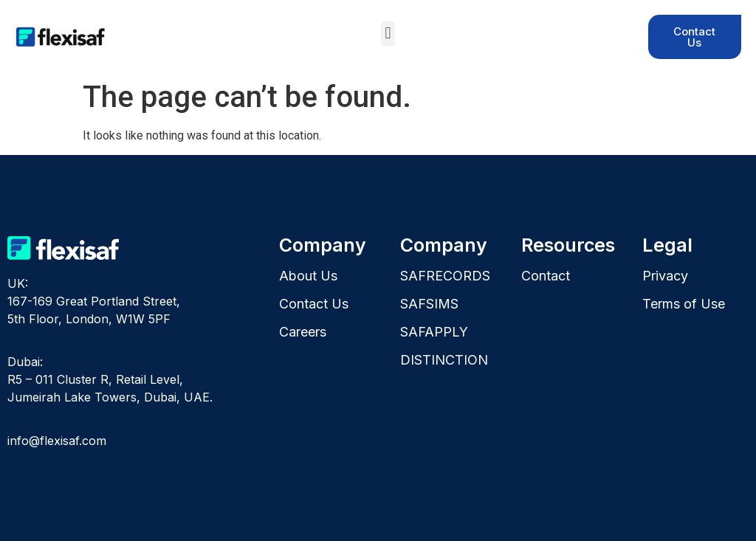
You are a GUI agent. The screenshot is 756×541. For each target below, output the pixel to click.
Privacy (665, 276)
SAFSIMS (429, 304)
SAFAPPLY (434, 332)
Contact (546, 276)
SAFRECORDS (445, 276)
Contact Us (314, 304)
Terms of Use (684, 304)
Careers (303, 332)
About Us (308, 276)
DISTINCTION (444, 360)
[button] (388, 34)
